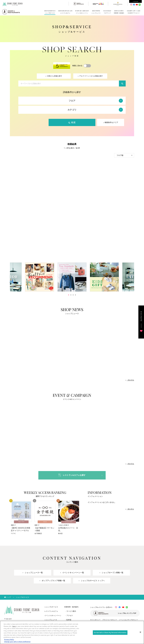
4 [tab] (75, 295)
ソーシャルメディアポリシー (128, 620)
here (14, 626)
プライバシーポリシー (110, 620)
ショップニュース (51, 620)
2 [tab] (71, 295)
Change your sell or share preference (17, 642)
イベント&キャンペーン (53, 616)
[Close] (140, 632)
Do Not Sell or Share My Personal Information (110, 632)
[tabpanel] (72, 277)
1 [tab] (69, 295)
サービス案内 (71, 612)
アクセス (70, 616)
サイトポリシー (95, 620)
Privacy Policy (9, 639)
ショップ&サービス (51, 607)
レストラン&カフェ (51, 612)
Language (136, 1)
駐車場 (69, 620)
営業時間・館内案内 (71, 607)
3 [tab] (73, 295)
